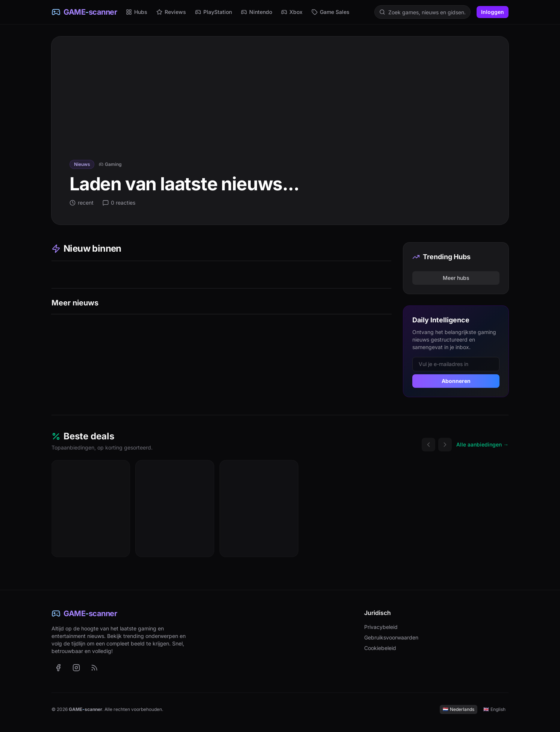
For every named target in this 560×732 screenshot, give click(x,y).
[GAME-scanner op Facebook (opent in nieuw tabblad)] (58, 668)
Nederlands (459, 709)
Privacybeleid (381, 627)
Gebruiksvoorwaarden (391, 637)
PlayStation (213, 12)
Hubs (137, 12)
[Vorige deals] (428, 445)
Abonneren (456, 381)
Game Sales (331, 12)
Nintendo (257, 12)
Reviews (171, 12)
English (494, 709)
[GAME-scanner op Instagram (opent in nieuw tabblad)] (76, 668)
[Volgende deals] (445, 445)
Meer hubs (456, 278)
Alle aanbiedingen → (482, 444)
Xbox (292, 12)
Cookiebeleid (380, 648)
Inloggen (493, 12)
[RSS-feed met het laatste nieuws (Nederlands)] (94, 668)
